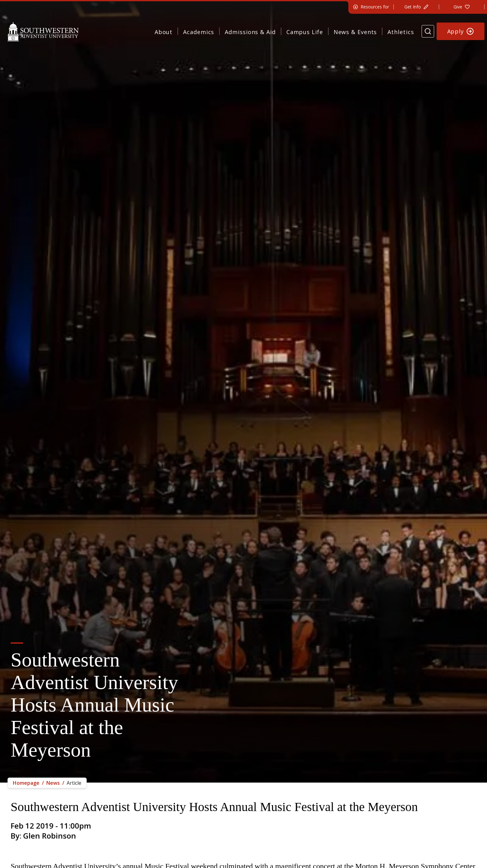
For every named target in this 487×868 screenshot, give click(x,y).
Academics (199, 32)
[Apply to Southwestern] (461, 31)
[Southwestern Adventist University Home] (43, 31)
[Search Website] (428, 31)
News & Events (355, 32)
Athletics (401, 32)
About (164, 32)
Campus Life (305, 32)
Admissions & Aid (250, 32)
